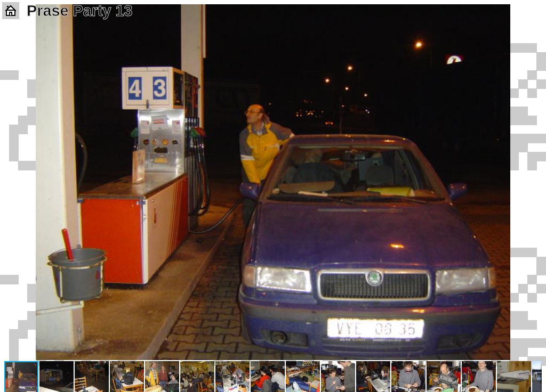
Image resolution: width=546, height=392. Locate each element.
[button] (532, 14)
